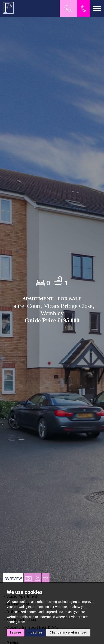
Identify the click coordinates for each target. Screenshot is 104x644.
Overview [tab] (13, 579)
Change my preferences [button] (68, 632)
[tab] (37, 578)
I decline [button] (35, 632)
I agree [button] (16, 632)
